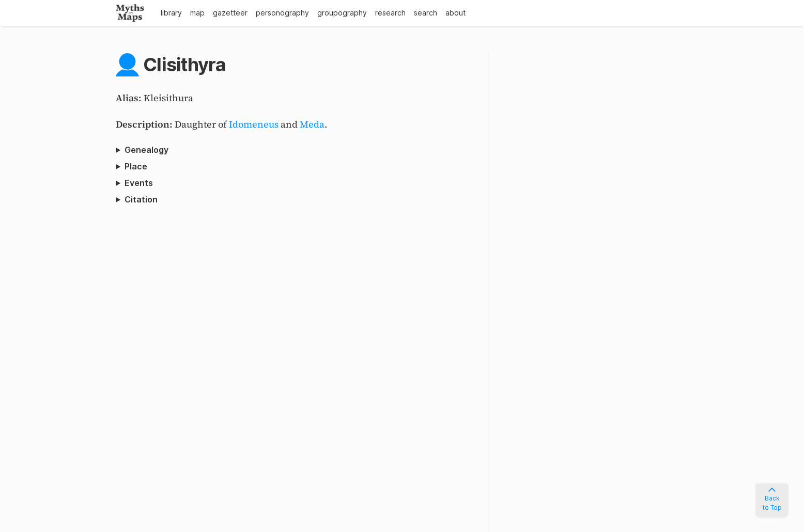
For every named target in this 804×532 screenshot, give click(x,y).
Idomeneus (254, 124)
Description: (145, 124)
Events (139, 183)
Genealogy (146, 150)
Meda (312, 124)
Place (136, 166)
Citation (141, 199)
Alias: (130, 98)
